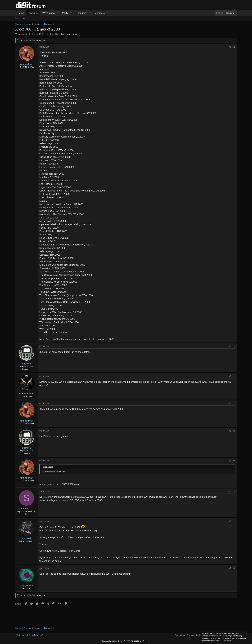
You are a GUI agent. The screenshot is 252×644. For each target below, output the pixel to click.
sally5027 (26, 509)
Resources (82, 13)
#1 (234, 47)
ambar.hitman (27, 393)
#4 (234, 404)
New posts (20, 18)
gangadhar (22, 34)
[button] (57, 13)
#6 (234, 461)
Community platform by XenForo (126, 641)
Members (100, 13)
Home (21, 13)
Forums (33, 13)
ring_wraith (26, 585)
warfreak (27, 538)
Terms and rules (194, 635)
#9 (234, 568)
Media (65, 13)
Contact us (180, 635)
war (69, 34)
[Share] (230, 47)
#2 (234, 346)
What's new (49, 13)
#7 (234, 492)
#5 (234, 431)
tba (51, 34)
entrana (26, 364)
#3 (234, 376)
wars (75, 34)
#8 (234, 521)
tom (63, 34)
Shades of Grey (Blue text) (29, 635)
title (57, 34)
